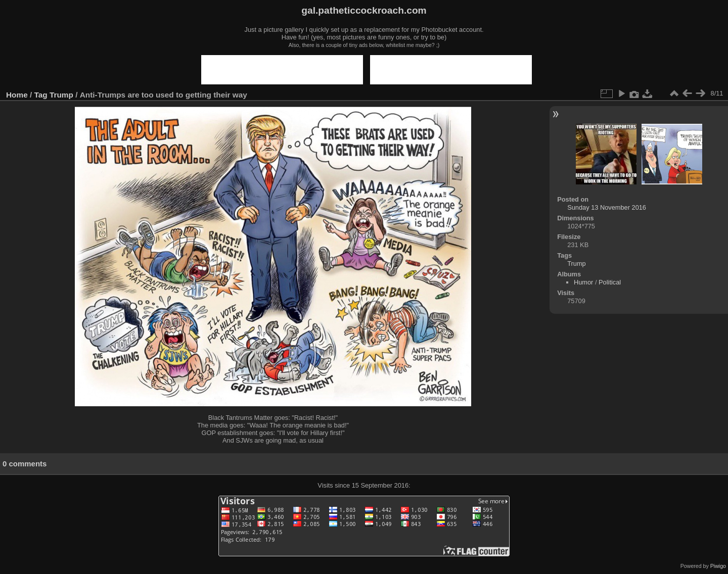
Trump (61, 95)
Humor (583, 282)
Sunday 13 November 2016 (607, 207)
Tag (41, 95)
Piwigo (718, 566)
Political (610, 282)
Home (17, 95)
